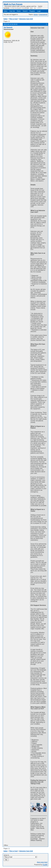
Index (6, 11)
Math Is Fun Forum (13, 4)
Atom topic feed (42, 862)
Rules (19, 11)
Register (32, 11)
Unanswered (43, 14)
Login (39, 11)
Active (36, 14)
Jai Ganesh (8, 28)
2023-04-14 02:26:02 (10, 24)
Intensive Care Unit (26, 19)
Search (25, 11)
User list (12, 11)
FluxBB (45, 865)
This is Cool (13, 19)
